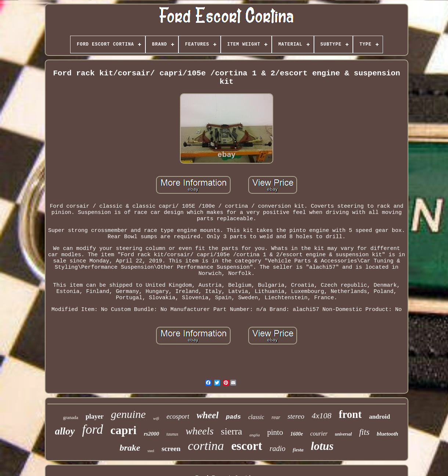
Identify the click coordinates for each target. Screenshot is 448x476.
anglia (254, 435)
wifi (156, 418)
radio (277, 448)
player (95, 416)
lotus (322, 446)
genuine (128, 414)
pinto (275, 432)
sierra (232, 431)
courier (319, 434)
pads (233, 417)
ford (93, 430)
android (380, 417)
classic (256, 417)
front (350, 414)
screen (171, 449)
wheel (207, 415)
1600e (297, 434)
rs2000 (152, 434)
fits (364, 432)
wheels (199, 431)
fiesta (298, 450)
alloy (65, 431)
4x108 (322, 416)
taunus (172, 434)
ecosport (178, 416)
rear (276, 417)
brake (130, 448)
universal (343, 434)
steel (151, 451)
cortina (206, 446)
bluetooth (387, 434)
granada (71, 417)
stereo (296, 416)
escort (247, 446)
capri (124, 430)
